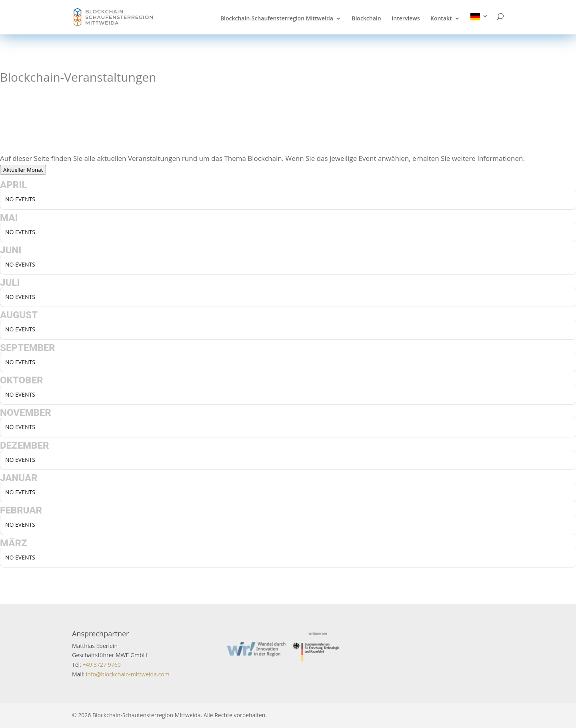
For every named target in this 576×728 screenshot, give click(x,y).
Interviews (406, 19)
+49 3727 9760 (101, 665)
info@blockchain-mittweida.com (128, 674)
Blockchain (366, 19)
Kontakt (441, 19)
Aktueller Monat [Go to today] (23, 170)
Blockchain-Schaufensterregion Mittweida (277, 19)
